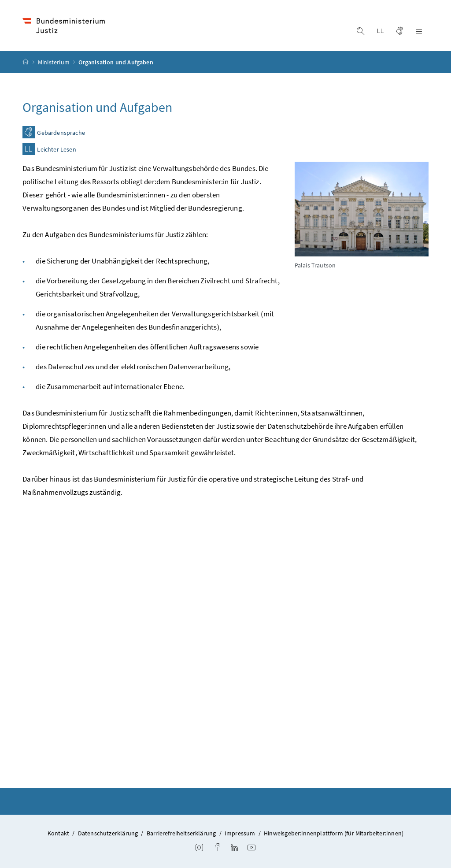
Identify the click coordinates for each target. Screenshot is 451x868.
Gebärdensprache (61, 133)
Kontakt (58, 833)
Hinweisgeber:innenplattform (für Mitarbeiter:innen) (334, 833)
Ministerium (54, 62)
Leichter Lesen (56, 150)
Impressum (240, 833)
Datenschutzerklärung (108, 833)
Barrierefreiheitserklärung (181, 833)
